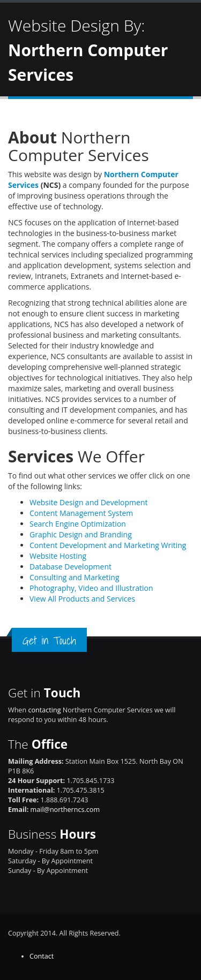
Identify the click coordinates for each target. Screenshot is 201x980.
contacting (44, 710)
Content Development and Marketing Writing (108, 545)
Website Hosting (58, 556)
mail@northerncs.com (65, 810)
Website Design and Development (88, 502)
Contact (42, 956)
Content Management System (81, 513)
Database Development (70, 567)
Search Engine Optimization (78, 524)
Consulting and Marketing (75, 577)
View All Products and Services (82, 599)
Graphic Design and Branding (81, 534)
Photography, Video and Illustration (91, 588)
